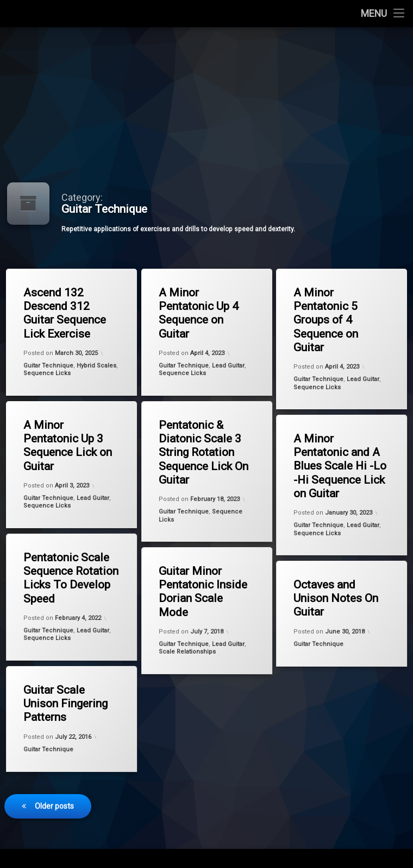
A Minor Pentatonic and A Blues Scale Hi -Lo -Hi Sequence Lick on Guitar (336, 464)
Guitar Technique (48, 366)
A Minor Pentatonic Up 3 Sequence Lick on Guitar (68, 446)
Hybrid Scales (96, 366)
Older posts (54, 776)
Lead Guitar (228, 366)
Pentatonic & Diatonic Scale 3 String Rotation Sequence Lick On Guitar (200, 450)
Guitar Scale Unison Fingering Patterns (63, 702)
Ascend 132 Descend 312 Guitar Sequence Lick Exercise (65, 313)
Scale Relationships (187, 654)
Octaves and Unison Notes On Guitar (333, 597)
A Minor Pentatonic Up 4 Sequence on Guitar (199, 313)
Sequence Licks (47, 373)
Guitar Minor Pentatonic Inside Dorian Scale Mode (199, 589)
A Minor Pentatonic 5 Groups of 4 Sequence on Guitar (326, 320)
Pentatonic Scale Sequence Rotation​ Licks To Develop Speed (67, 576)
